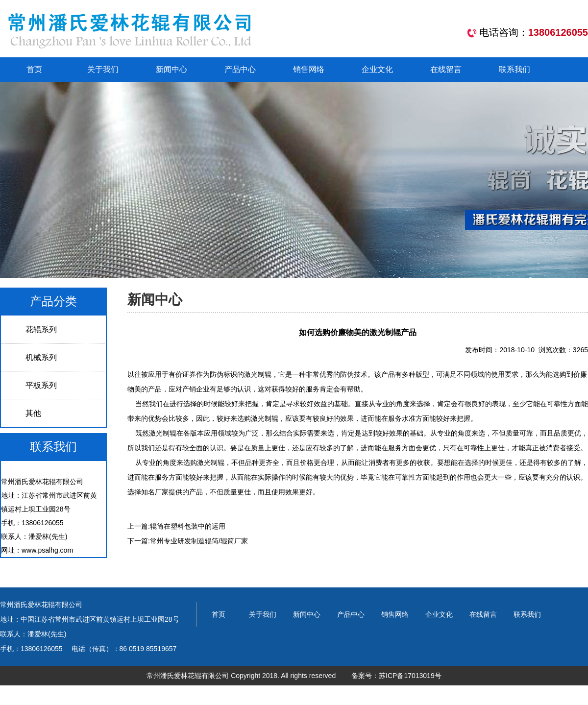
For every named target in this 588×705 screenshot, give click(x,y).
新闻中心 (171, 69)
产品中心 (240, 69)
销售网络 (309, 69)
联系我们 (514, 69)
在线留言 (446, 69)
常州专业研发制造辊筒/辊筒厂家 (199, 541)
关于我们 (103, 69)
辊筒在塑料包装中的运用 (188, 526)
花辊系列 (41, 329)
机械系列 (41, 357)
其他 (33, 413)
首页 (34, 69)
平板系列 (41, 385)
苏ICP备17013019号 (410, 676)
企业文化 (377, 69)
